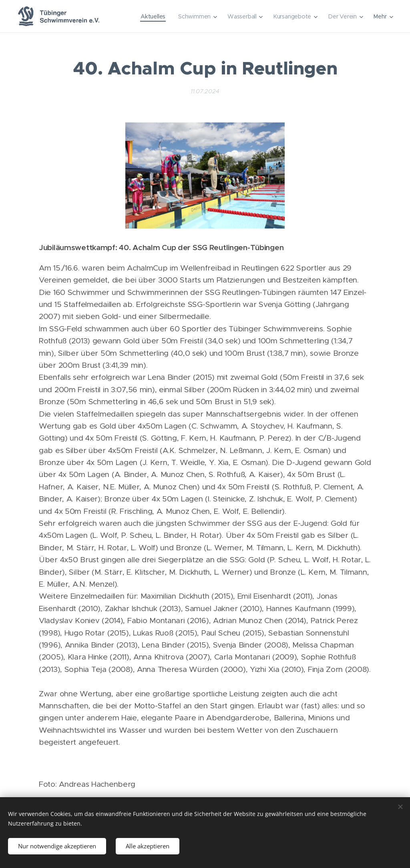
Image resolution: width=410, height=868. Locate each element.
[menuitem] (153, 16)
